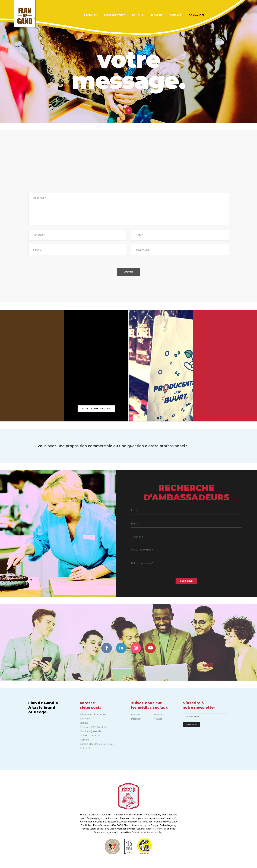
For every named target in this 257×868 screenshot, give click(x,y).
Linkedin (158, 715)
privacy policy (156, 832)
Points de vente (113, 15)
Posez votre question (96, 409)
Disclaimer (138, 832)
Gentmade (161, 829)
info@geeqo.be (225, 406)
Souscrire (191, 724)
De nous (136, 15)
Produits (89, 15)
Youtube (158, 719)
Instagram (136, 719)
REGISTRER (186, 581)
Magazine (155, 15)
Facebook (136, 715)
